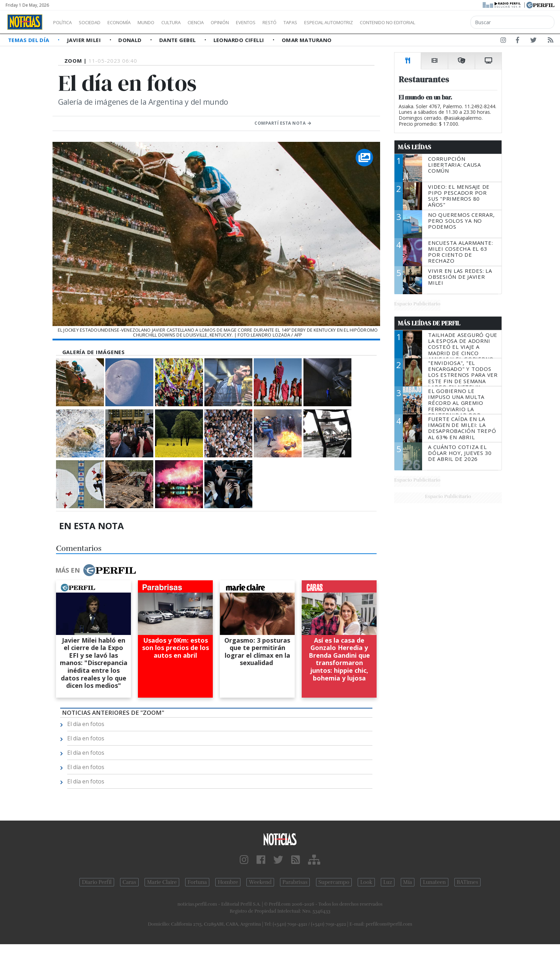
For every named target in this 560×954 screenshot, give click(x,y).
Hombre (228, 882)
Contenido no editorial (447, 22)
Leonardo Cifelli (240, 40)
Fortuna (197, 882)
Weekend (260, 882)
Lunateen (434, 882)
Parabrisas (295, 882)
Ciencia (220, 22)
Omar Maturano (307, 40)
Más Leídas (415, 147)
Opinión (248, 22)
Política (65, 22)
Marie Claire (162, 882)
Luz (388, 882)
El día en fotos (86, 724)
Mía (408, 882)
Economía (131, 22)
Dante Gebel (178, 40)
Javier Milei (85, 40)
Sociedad (97, 22)
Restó (306, 22)
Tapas (330, 22)
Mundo (162, 22)
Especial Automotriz (375, 22)
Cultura (191, 22)
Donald (131, 40)
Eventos (279, 22)
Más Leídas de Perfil (429, 323)
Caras (129, 882)
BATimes (467, 882)
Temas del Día (29, 40)
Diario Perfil (97, 882)
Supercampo (334, 882)
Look (366, 882)
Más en (96, 570)
